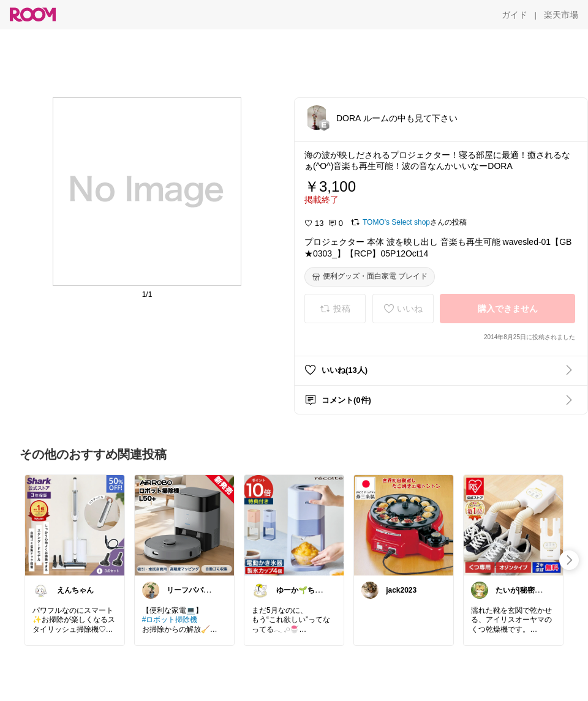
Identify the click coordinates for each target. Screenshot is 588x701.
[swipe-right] (569, 560)
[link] (75, 525)
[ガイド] (514, 15)
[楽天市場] (561, 15)
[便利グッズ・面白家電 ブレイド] (370, 277)
